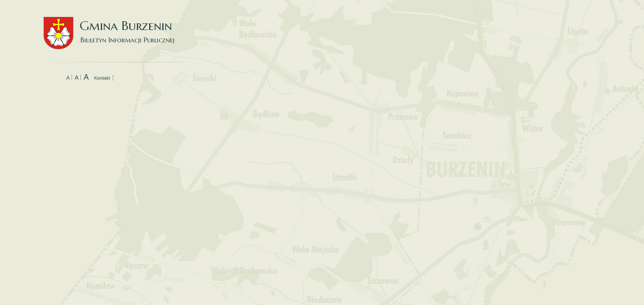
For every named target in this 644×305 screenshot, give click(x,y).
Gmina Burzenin (114, 25)
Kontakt (102, 78)
